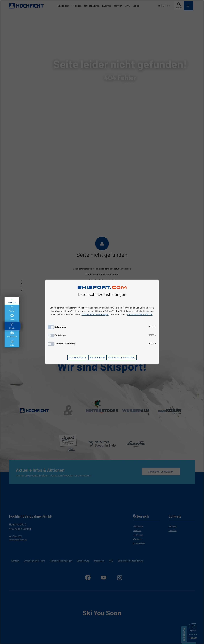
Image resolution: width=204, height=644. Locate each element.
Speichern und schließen (122, 357)
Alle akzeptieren (78, 357)
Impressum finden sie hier (140, 314)
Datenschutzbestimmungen (95, 314)
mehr (153, 327)
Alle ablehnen (97, 357)
